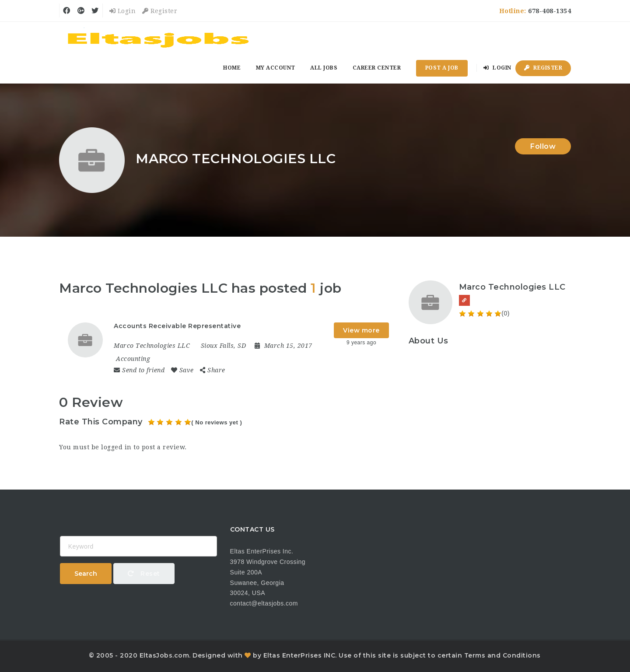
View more (361, 330)
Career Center (377, 68)
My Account (276, 68)
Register (160, 11)
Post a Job (442, 68)
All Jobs (324, 68)
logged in (116, 447)
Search (86, 574)
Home (232, 68)
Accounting (133, 359)
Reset (144, 574)
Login (123, 11)
